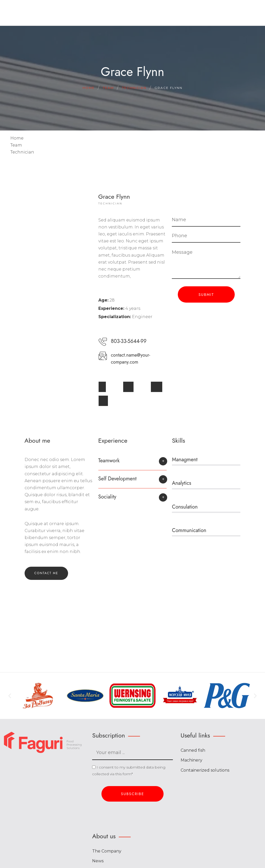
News (98, 861)
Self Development (117, 479)
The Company (107, 851)
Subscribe (132, 794)
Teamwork (109, 461)
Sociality (107, 497)
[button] (133, 463)
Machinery (192, 760)
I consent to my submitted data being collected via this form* (129, 771)
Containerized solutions (205, 770)
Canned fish (193, 750)
